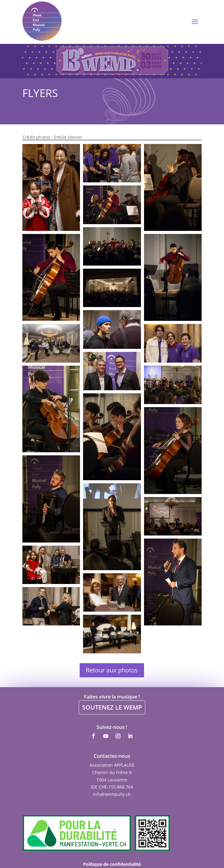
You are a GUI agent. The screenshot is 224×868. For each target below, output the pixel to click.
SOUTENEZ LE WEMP (112, 707)
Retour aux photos (112, 670)
